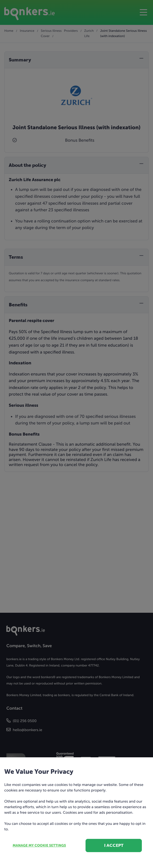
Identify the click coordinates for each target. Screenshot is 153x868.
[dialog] (76, 434)
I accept (114, 845)
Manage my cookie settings (39, 846)
